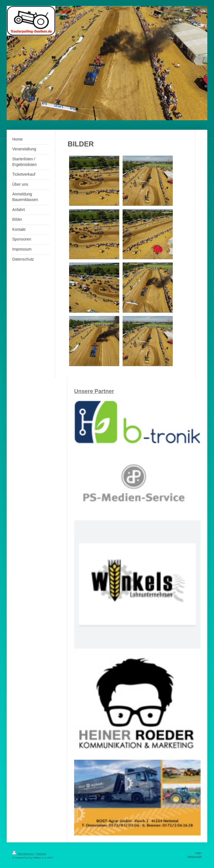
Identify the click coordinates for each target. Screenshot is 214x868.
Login (198, 853)
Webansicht (195, 856)
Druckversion (24, 854)
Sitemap (41, 854)
